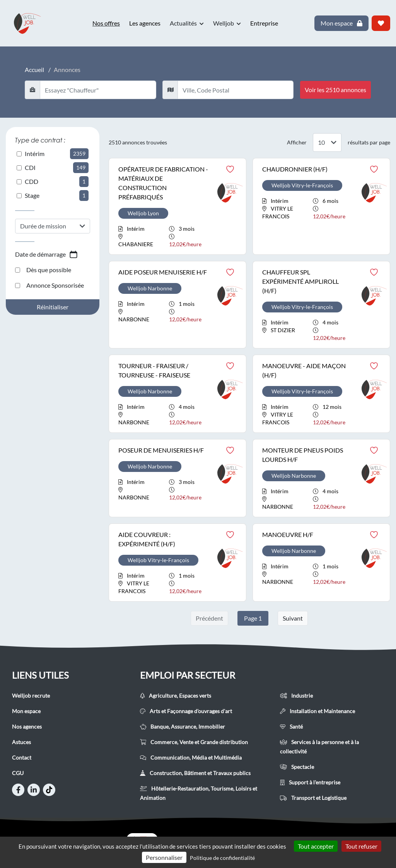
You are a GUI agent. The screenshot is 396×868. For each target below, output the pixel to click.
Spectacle (297, 767)
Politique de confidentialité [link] (222, 858)
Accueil (34, 69)
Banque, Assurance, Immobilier (183, 726)
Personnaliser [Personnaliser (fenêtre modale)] (164, 857)
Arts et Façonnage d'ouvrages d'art (186, 711)
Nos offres (106, 23)
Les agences (145, 23)
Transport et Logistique (313, 798)
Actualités (187, 23)
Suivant (293, 618)
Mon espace (26, 711)
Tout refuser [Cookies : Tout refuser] (361, 846)
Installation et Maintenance (317, 711)
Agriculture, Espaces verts (176, 696)
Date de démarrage (47, 254)
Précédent (209, 618)
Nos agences (27, 726)
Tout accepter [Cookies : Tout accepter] (316, 846)
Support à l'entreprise (310, 782)
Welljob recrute (31, 696)
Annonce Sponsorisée (49, 285)
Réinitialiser (53, 307)
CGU (18, 773)
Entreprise (264, 23)
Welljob (227, 23)
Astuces (21, 742)
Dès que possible (43, 270)
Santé (291, 726)
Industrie (296, 696)
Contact (22, 757)
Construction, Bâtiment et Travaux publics (195, 773)
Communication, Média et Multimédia (191, 757)
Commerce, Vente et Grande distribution (194, 742)
